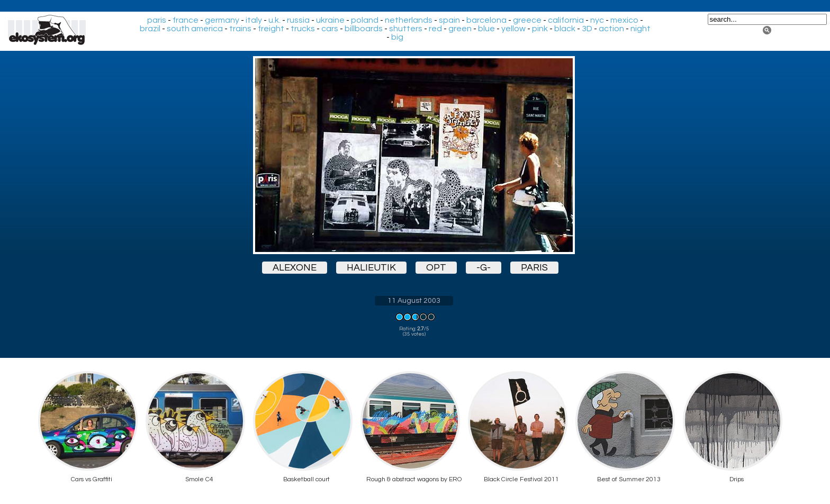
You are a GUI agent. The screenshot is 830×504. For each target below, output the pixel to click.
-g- (484, 268)
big (397, 37)
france (186, 20)
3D (587, 29)
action (611, 29)
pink (540, 29)
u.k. (274, 20)
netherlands (409, 20)
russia (298, 20)
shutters (406, 29)
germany (222, 20)
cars (330, 29)
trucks (303, 29)
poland (365, 20)
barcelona (486, 20)
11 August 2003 (414, 301)
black (565, 29)
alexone (295, 268)
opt (436, 268)
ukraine (330, 20)
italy (254, 20)
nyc (597, 20)
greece (527, 20)
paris (157, 20)
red (435, 29)
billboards (364, 29)
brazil (150, 29)
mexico (624, 20)
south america (195, 29)
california (566, 20)
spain (449, 20)
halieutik (371, 268)
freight (271, 29)
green (460, 29)
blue (486, 29)
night (640, 29)
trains (240, 29)
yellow (513, 29)
